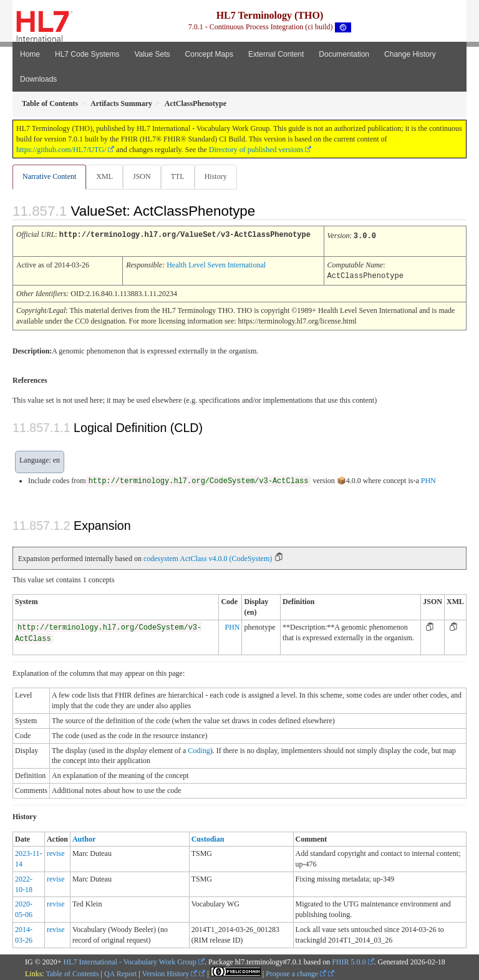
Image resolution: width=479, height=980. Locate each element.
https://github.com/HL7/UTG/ (61, 150)
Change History (410, 54)
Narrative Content (49, 176)
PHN (428, 479)
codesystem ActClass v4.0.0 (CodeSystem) (208, 557)
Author (84, 837)
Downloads (38, 79)
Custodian (208, 837)
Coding (199, 749)
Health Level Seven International (216, 264)
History (216, 176)
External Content (276, 54)
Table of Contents (72, 972)
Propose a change (296, 972)
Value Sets (152, 54)
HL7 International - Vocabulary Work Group (130, 960)
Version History (170, 972)
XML (104, 176)
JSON (142, 176)
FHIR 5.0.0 (349, 960)
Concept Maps (209, 54)
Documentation (344, 54)
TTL (178, 176)
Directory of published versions (256, 150)
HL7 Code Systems (87, 54)
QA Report (120, 972)
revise (56, 852)
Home (30, 54)
